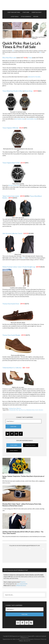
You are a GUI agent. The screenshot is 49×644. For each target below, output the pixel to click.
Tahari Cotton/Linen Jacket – (13, 196)
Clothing (11, 408)
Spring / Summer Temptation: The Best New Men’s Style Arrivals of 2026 (23, 477)
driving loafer (12, 410)
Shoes (15, 408)
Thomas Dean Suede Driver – (14, 304)
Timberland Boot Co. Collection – (16, 368)
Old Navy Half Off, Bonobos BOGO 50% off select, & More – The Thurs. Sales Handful (23, 533)
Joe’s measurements (22, 582)
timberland (29, 410)
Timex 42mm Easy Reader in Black (13, 91)
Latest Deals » (14, 450)
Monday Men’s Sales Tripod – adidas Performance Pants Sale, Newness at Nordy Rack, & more (22, 505)
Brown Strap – (31, 91)
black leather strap (20, 119)
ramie (23, 258)
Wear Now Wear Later (9, 58)
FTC (29, 639)
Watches (19, 408)
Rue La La (23, 410)
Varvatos (41, 410)
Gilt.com (26, 639)
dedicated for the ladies (34, 77)
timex (33, 410)
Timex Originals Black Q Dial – (14, 163)
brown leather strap (31, 119)
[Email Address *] (23, 421)
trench (37, 410)
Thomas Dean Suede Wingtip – (14, 335)
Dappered (24, 5)
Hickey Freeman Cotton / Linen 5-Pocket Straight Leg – (21, 267)
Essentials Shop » (31, 445)
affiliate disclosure (21, 584)
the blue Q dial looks (14, 185)
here (40, 52)
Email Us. (23, 580)
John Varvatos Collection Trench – (15, 233)
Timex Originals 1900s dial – (13, 128)
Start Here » (14, 445)
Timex (30, 58)
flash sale (18, 410)
